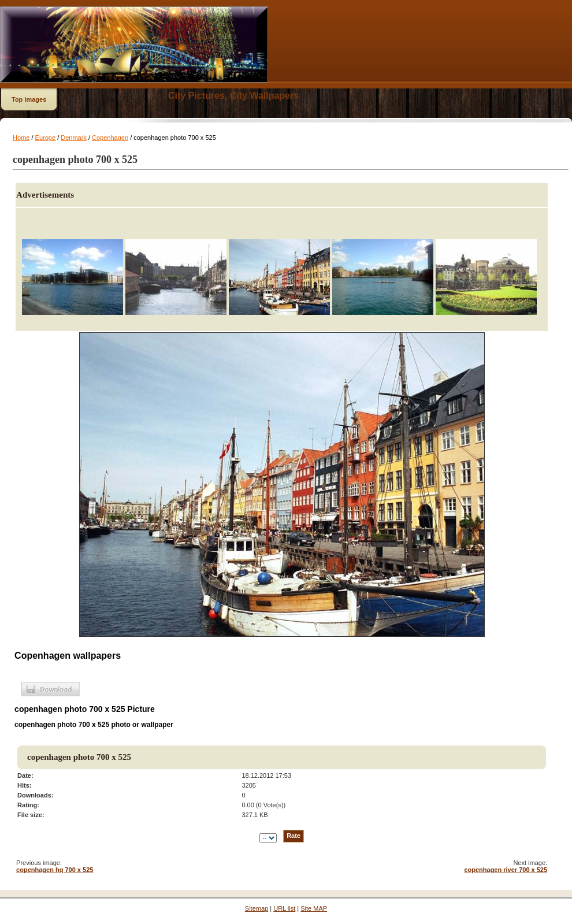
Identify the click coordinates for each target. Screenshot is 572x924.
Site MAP (314, 908)
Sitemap (257, 908)
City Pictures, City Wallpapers (233, 96)
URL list (284, 908)
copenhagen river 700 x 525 (506, 870)
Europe (45, 138)
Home (21, 138)
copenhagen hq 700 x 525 (55, 870)
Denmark (74, 138)
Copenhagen (110, 138)
